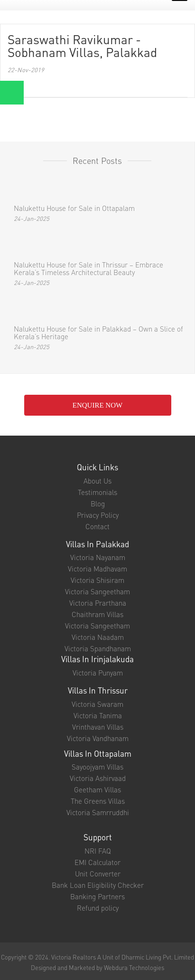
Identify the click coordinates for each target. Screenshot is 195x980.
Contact (97, 526)
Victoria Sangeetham (97, 591)
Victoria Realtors (74, 957)
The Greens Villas (98, 801)
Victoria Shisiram (97, 580)
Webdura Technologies (134, 967)
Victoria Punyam (98, 673)
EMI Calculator (97, 862)
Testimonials (97, 492)
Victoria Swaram (97, 704)
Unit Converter (98, 874)
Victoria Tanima (98, 715)
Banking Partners (97, 896)
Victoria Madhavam (97, 569)
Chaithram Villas (97, 614)
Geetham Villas (97, 790)
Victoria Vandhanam (98, 738)
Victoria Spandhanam (98, 648)
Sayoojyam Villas (97, 767)
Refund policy (98, 908)
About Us (97, 481)
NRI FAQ (98, 851)
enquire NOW (97, 405)
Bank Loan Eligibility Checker (98, 885)
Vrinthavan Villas (98, 727)
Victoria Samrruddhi (98, 812)
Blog (98, 504)
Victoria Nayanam (98, 557)
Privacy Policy (98, 515)
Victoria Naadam (98, 637)
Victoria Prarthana (98, 603)
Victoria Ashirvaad (98, 778)
